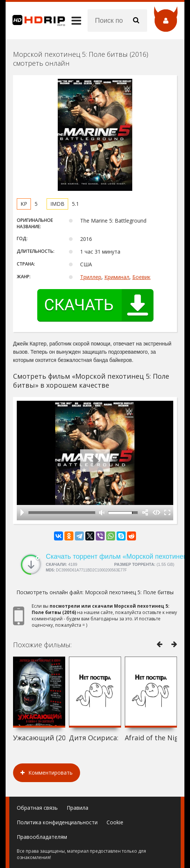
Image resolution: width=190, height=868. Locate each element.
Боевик (141, 277)
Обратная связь (37, 808)
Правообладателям (42, 837)
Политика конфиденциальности (57, 822)
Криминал (117, 277)
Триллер (91, 277)
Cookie (115, 822)
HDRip (35, 21)
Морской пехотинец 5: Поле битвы (129, 592)
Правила (77, 808)
